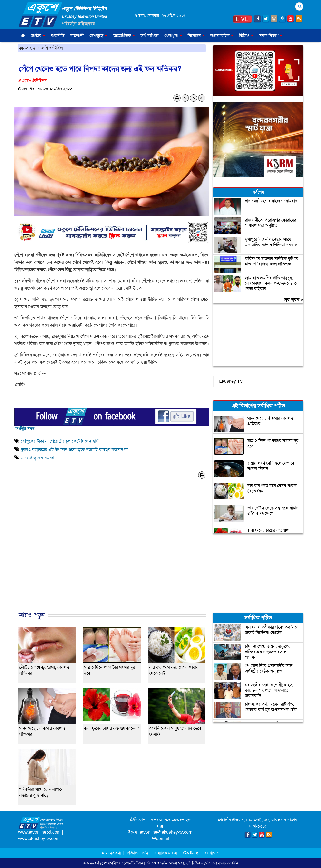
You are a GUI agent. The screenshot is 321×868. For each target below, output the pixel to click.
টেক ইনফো (192, 853)
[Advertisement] (112, 550)
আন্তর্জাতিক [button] (124, 36)
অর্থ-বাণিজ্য (149, 36)
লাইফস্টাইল (52, 48)
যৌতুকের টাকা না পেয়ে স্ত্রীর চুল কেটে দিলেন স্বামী (60, 441)
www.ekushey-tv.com (39, 839)
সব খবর (294, 300)
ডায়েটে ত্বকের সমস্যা (38, 458)
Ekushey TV (231, 381)
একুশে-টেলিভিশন (132, 863)
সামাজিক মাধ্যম (166, 853)
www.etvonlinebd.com (39, 832)
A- (185, 98)
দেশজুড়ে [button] (98, 36)
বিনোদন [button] (196, 36)
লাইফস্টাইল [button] (222, 36)
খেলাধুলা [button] (173, 36)
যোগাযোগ (212, 853)
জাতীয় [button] (38, 36)
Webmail (160, 839)
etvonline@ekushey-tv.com (166, 832)
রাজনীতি (58, 36)
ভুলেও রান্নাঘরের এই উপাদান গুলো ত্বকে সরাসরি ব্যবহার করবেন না (74, 449)
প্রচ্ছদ (27, 48)
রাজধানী (77, 36)
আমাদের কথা (112, 853)
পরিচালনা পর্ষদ (137, 853)
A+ (202, 98)
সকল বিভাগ (271, 36)
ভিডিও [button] (246, 36)
